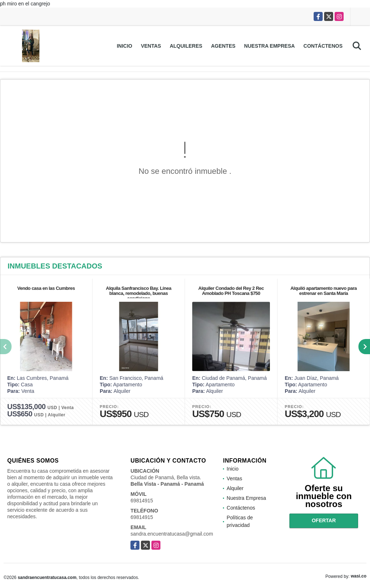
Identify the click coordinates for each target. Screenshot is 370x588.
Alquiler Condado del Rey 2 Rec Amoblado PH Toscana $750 (231, 291)
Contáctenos (323, 46)
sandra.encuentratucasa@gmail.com (172, 534)
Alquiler (235, 488)
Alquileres (186, 46)
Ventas (151, 46)
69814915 (142, 501)
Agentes (223, 46)
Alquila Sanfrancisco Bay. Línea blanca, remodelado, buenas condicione (139, 293)
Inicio (124, 46)
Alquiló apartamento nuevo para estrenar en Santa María (324, 291)
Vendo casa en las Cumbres (46, 288)
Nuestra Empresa (270, 46)
